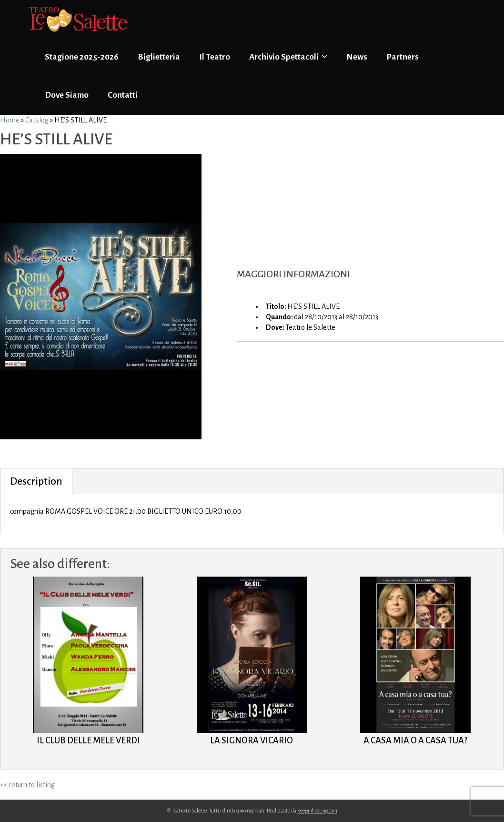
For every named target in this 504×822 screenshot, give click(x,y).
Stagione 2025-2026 (82, 57)
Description (36, 481)
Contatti (123, 95)
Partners (403, 57)
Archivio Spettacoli (288, 57)
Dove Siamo (67, 95)
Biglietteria (159, 57)
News (357, 57)
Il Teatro (215, 57)
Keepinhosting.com (317, 811)
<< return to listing (27, 785)
